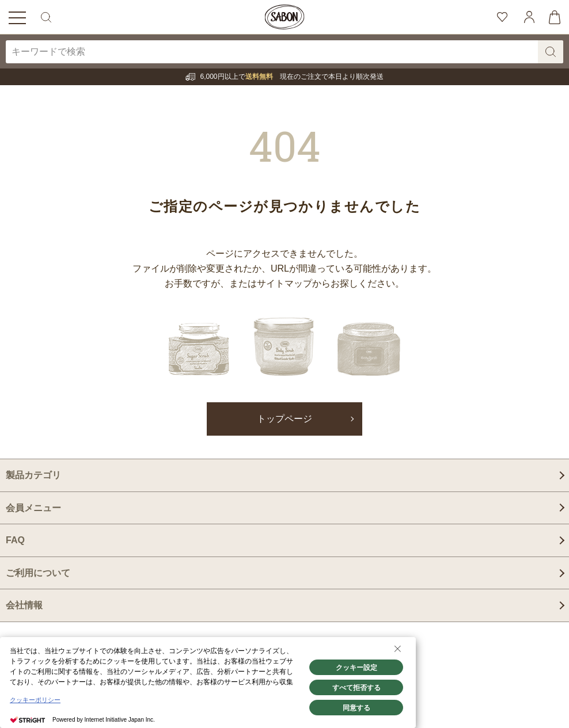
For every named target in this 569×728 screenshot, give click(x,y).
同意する (356, 708)
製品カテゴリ (33, 475)
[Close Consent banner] (397, 649)
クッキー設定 (356, 668)
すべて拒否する (356, 688)
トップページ (284, 419)
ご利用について (38, 573)
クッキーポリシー (35, 700)
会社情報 (24, 605)
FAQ (15, 540)
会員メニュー (33, 508)
